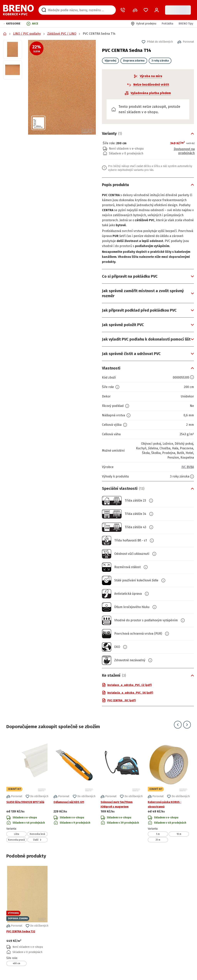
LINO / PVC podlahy (27, 34)
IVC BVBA (188, 467)
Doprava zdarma (134, 61)
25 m (158, 840)
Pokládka (167, 24)
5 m (158, 834)
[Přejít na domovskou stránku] (18, 10)
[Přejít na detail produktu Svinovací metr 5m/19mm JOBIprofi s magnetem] (122, 789)
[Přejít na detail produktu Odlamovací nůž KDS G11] (74, 789)
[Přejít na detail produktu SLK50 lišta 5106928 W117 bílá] (27, 789)
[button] (12, 24)
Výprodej (110, 61)
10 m (179, 834)
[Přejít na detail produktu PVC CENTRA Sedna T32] (27, 916)
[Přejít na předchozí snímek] (178, 725)
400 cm (17, 963)
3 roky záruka (160, 61)
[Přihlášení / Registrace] (157, 10)
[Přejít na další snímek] (187, 725)
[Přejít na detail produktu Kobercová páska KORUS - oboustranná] (169, 789)
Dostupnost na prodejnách (184, 151)
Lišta (17, 834)
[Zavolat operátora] (124, 10)
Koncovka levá (37, 834)
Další (37, 840)
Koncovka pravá (16, 840)
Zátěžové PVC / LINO (62, 34)
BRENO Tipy (186, 24)
